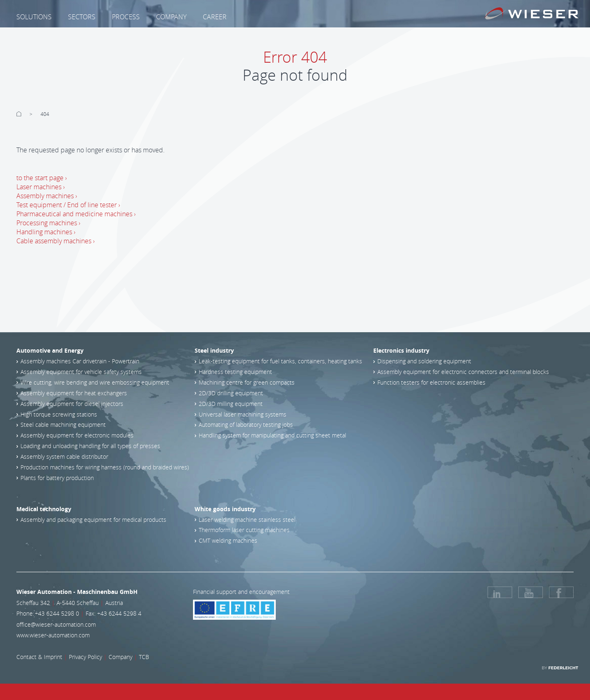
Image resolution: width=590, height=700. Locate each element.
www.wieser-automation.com (53, 635)
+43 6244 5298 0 (57, 613)
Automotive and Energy (50, 350)
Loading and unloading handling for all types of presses (90, 446)
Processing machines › (48, 223)
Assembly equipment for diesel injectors (72, 404)
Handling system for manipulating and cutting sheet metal (272, 435)
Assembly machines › (47, 196)
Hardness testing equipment (235, 372)
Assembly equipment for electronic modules (77, 435)
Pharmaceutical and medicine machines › (76, 214)
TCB (144, 657)
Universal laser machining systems (243, 414)
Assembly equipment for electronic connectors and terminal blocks (463, 372)
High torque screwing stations (59, 414)
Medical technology (44, 509)
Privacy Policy (85, 657)
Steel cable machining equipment (63, 425)
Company (120, 657)
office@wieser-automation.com (56, 624)
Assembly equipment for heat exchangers (74, 393)
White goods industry (225, 509)
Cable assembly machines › (56, 241)
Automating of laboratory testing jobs (246, 425)
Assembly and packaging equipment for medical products (93, 520)
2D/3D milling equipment (231, 404)
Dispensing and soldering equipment (424, 361)
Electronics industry (401, 350)
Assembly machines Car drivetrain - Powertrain (80, 361)
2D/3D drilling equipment (231, 393)
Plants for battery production (57, 478)
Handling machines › (46, 232)
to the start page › (42, 178)
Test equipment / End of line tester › (68, 205)
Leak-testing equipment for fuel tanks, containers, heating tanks (280, 361)
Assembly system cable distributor (64, 456)
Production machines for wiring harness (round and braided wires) (105, 467)
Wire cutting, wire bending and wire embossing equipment (95, 382)
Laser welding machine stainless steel (247, 520)
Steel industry (214, 350)
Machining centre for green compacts (247, 382)
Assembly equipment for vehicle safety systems (81, 372)
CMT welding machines (228, 540)
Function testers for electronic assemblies (431, 382)
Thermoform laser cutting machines (244, 530)
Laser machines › (41, 187)
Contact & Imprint (39, 657)
